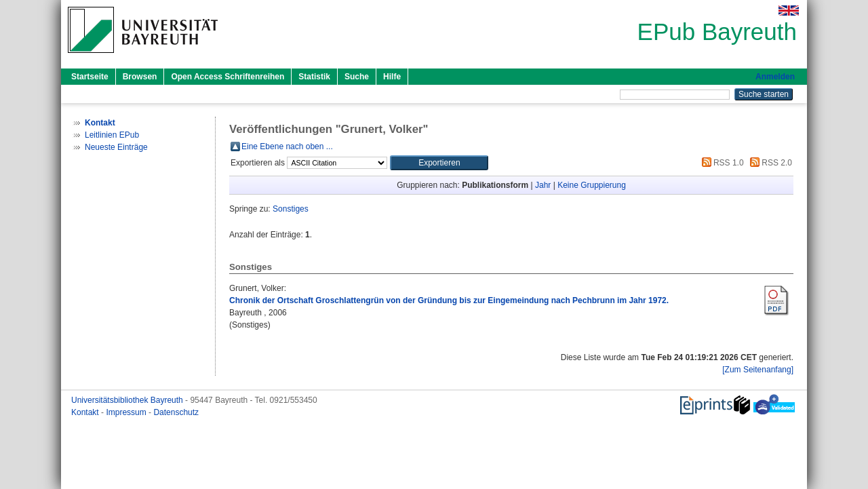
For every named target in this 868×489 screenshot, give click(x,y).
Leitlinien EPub (112, 135)
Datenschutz (176, 412)
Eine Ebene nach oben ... (287, 146)
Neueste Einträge (116, 147)
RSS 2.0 (769, 163)
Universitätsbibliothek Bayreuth (128, 400)
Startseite (90, 77)
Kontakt (86, 412)
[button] (439, 163)
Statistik (314, 77)
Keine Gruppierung (592, 185)
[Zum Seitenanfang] (758, 370)
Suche (357, 77)
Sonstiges (291, 209)
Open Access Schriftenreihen (228, 77)
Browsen (140, 77)
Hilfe (392, 77)
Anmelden (775, 77)
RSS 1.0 (721, 163)
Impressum (127, 412)
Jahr (543, 185)
